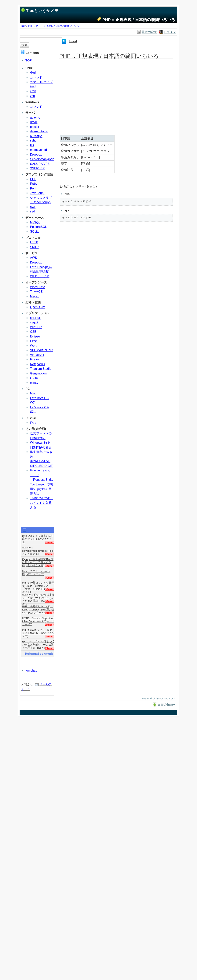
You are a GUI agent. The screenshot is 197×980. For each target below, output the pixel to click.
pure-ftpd (36, 136)
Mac (33, 393)
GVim (34, 378)
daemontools (39, 131)
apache (35, 118)
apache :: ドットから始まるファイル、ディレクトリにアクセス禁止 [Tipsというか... (38, 596)
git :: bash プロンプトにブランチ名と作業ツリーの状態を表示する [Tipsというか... (38, 643)
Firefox (35, 359)
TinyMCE (36, 292)
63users (50, 554)
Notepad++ (38, 364)
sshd (33, 140)
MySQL (35, 222)
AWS (33, 258)
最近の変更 (149, 32)
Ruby (34, 184)
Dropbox (36, 155)
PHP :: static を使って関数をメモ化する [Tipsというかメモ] (38, 631)
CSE (33, 332)
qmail (34, 122)
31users (50, 613)
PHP (31, 26)
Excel (34, 341)
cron (33, 91)
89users (50, 542)
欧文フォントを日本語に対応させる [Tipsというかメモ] (38, 537)
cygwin (35, 322)
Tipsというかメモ (42, 11)
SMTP (34, 247)
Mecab (35, 296)
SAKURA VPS (40, 164)
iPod (33, 423)
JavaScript (37, 193)
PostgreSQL (38, 227)
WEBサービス (40, 276)
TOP (23, 26)
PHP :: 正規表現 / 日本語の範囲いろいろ (58, 26)
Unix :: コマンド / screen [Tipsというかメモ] (36, 572)
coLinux (35, 318)
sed (32, 211)
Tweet (73, 41)
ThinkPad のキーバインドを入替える (42, 503)
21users (50, 648)
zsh (32, 96)
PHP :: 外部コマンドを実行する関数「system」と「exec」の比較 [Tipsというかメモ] (38, 584)
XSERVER (37, 168)
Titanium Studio (41, 369)
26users (50, 636)
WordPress (38, 287)
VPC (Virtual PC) (42, 350)
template (31, 671)
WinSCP (36, 327)
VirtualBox (37, 355)
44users (50, 566)
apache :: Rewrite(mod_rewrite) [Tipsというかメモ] (38, 549)
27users (50, 625)
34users (50, 589)
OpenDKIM (38, 307)
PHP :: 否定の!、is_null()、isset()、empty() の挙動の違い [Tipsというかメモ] (38, 608)
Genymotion (38, 373)
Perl (33, 188)
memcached (38, 150)
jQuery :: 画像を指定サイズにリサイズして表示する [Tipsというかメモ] (38, 561)
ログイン (170, 32)
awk (33, 207)
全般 (33, 73)
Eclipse (35, 336)
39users (50, 578)
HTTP (34, 242)
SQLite (35, 232)
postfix (34, 127)
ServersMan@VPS (43, 159)
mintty (34, 383)
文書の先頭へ (167, 704)
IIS (32, 145)
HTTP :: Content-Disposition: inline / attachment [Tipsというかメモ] (38, 620)
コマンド (36, 77)
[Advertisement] (109, 98)
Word (34, 346)
